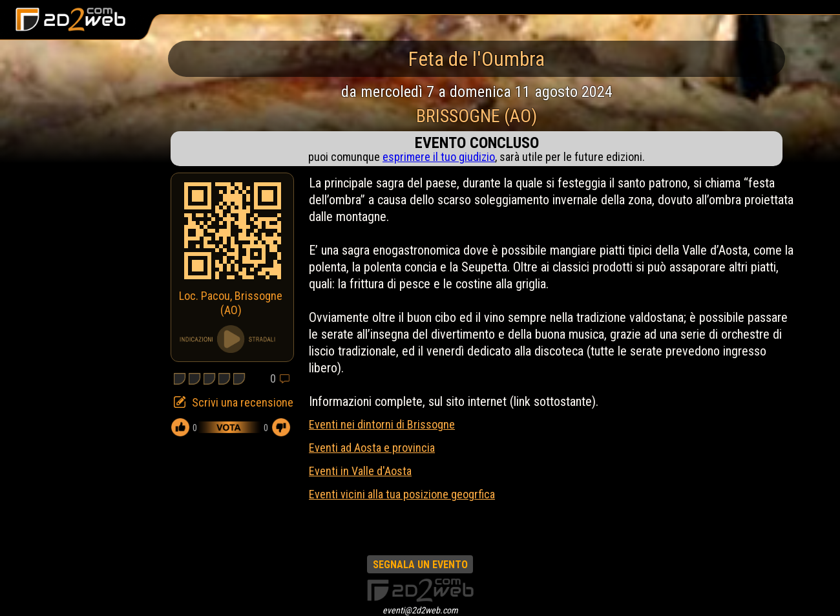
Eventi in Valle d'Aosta (360, 471)
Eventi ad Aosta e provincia (372, 448)
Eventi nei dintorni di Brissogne (382, 424)
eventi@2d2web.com (420, 610)
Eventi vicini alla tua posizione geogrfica (402, 494)
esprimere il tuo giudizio (439, 157)
